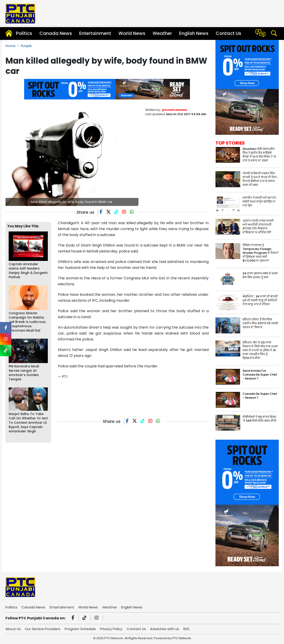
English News (194, 33)
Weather (162, 33)
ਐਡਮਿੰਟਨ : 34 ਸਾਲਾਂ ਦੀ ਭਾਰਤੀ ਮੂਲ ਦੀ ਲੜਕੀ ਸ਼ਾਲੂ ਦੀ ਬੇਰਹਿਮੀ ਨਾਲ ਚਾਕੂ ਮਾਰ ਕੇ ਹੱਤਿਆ (260, 300)
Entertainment (95, 33)
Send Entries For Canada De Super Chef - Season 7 (260, 375)
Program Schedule (81, 629)
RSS (188, 629)
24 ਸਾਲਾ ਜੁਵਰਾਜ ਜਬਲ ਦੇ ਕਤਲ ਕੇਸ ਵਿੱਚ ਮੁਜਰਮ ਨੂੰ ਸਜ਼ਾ (260, 275)
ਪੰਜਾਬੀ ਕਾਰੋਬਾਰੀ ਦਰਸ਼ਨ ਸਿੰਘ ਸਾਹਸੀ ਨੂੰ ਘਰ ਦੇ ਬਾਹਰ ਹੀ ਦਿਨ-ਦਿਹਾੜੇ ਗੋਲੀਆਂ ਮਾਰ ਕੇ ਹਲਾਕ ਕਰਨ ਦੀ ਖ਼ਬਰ (260, 179)
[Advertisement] (141, 395)
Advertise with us (166, 629)
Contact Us (228, 33)
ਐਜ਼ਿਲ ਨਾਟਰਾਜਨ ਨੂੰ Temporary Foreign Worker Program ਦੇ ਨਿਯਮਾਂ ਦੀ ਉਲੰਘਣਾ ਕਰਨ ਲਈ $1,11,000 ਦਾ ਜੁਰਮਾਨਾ (261, 253)
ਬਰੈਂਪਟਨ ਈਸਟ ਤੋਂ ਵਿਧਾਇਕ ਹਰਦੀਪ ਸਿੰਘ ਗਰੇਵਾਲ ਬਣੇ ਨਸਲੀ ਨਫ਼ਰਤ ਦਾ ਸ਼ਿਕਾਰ (260, 323)
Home (10, 46)
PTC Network (182, 638)
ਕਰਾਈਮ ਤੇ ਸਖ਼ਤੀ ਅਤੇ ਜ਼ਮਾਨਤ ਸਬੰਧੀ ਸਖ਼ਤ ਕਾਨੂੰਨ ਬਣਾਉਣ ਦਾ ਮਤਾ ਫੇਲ (259, 201)
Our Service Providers (43, 629)
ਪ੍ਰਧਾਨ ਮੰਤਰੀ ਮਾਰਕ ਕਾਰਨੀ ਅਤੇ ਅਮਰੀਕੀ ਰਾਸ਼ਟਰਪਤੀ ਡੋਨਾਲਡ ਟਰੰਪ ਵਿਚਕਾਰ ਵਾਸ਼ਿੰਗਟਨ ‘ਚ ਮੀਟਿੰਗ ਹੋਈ (258, 226)
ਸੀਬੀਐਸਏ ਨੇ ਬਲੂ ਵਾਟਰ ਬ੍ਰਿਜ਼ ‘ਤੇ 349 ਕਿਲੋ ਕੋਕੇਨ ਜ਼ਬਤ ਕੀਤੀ (259, 419)
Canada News (56, 33)
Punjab (26, 46)
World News (132, 33)
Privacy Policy (112, 629)
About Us (13, 629)
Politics (24, 33)
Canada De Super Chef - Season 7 (260, 396)
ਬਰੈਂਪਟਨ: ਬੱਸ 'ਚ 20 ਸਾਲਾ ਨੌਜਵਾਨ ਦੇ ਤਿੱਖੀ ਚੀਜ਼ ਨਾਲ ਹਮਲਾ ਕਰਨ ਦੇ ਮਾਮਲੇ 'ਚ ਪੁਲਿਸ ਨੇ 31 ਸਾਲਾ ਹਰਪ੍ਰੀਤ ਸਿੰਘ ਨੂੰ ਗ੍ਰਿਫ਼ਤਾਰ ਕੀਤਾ (260, 350)
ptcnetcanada (175, 110)
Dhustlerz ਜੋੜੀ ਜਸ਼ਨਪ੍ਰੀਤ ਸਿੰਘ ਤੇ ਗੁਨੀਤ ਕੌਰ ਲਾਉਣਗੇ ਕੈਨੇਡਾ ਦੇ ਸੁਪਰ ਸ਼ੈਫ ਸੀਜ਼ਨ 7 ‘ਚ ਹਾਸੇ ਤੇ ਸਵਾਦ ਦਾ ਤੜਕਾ (259, 155)
